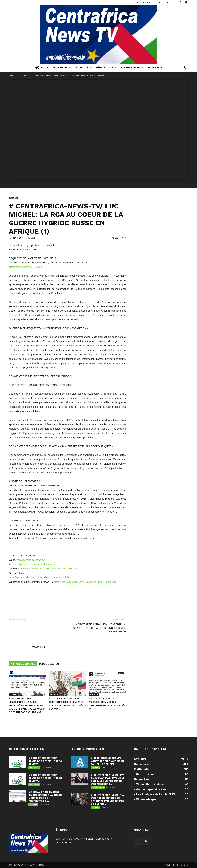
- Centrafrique (98, 788)
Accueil (12, 76)
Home (41, 68)
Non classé (34, 768)
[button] (184, 68)
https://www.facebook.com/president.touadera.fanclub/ (39, 577)
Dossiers (155, 67)
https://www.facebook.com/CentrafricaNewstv (50, 569)
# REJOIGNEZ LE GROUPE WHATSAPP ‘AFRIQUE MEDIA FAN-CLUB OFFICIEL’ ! (108, 761)
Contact (169, 2)
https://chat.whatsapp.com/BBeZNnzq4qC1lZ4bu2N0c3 (85, 582)
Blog (176, 865)
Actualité (83, 67)
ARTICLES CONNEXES (23, 664)
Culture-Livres (132, 67)
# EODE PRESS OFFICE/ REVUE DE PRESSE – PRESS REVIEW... (45, 761)
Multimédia (61, 67)
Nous (168, 865)
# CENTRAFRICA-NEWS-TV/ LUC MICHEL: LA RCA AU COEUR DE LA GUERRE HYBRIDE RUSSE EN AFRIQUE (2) (100, 628)
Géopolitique (106, 67)
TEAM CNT (18, 238)
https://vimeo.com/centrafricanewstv (37, 564)
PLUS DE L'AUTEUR (50, 664)
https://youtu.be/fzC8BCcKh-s (25, 267)
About (160, 2)
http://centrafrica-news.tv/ (30, 560)
